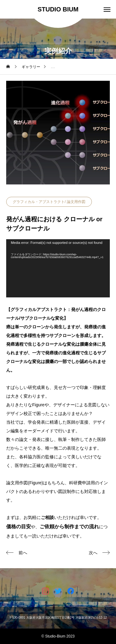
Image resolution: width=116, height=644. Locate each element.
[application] (58, 268)
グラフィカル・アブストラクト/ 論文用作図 (49, 202)
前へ (23, 553)
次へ (93, 553)
